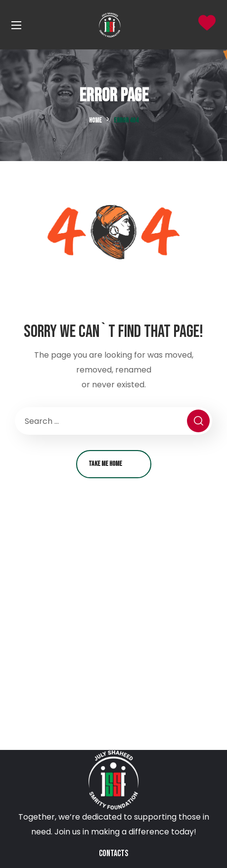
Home (95, 120)
